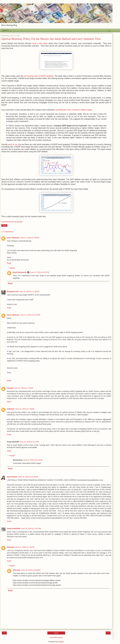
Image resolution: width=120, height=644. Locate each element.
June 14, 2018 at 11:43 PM (30, 315)
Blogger (61, 642)
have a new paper (40, 43)
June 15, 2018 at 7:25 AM (24, 388)
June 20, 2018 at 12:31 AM (31, 529)
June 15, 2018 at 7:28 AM (25, 409)
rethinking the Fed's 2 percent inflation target (74, 110)
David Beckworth (20, 272)
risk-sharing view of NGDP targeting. (39, 76)
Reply (9, 263)
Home (56, 633)
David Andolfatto (14, 529)
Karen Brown (12, 477)
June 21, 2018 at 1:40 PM (25, 547)
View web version (56, 637)
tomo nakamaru (13, 238)
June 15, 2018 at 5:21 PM (29, 442)
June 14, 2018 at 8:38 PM (30, 238)
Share (4, 225)
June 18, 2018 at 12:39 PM (28, 477)
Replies (12, 268)
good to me (13, 144)
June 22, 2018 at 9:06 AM (31, 570)
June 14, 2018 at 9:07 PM (40, 272)
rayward (10, 388)
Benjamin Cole (13, 292)
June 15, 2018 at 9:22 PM (33, 460)
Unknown (11, 409)
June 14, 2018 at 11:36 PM (29, 292)
